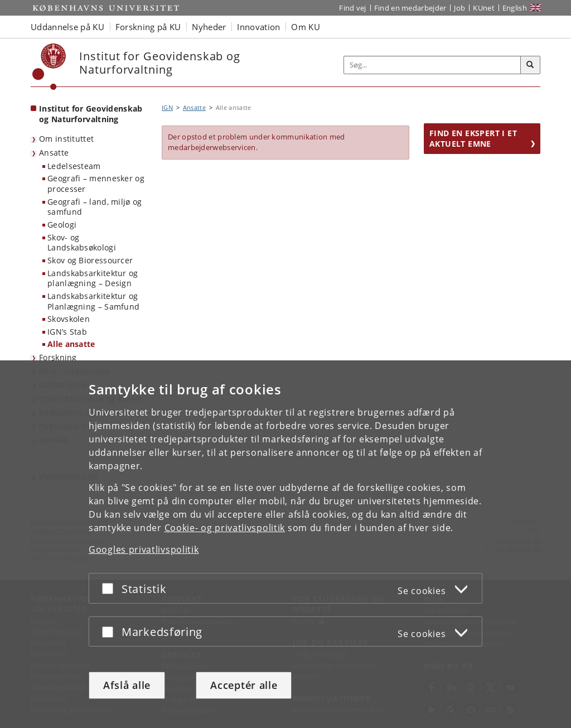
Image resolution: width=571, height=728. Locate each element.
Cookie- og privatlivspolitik (225, 528)
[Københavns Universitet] (49, 67)
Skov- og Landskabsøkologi (82, 243)
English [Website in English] (515, 8)
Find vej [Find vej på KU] (352, 8)
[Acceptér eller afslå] (110, 588)
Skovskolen (69, 319)
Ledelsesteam (74, 166)
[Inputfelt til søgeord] (432, 65)
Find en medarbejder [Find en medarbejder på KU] (410, 8)
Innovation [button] (258, 27)
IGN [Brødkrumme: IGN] (167, 107)
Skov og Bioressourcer (90, 260)
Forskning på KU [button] (148, 27)
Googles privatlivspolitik (144, 549)
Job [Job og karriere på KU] (459, 8)
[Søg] (530, 65)
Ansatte (54, 153)
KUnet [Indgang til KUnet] (484, 8)
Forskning (58, 357)
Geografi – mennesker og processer (96, 184)
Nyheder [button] (209, 27)
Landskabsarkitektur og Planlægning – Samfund (93, 301)
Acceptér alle (244, 685)
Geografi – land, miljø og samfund (95, 207)
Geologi (62, 225)
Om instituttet (66, 139)
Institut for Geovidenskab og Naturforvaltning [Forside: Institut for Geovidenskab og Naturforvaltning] (91, 114)
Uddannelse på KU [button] (67, 27)
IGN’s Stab (67, 332)
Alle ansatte (71, 344)
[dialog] (285, 544)
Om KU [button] (306, 27)
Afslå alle (127, 685)
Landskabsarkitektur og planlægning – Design (93, 278)
